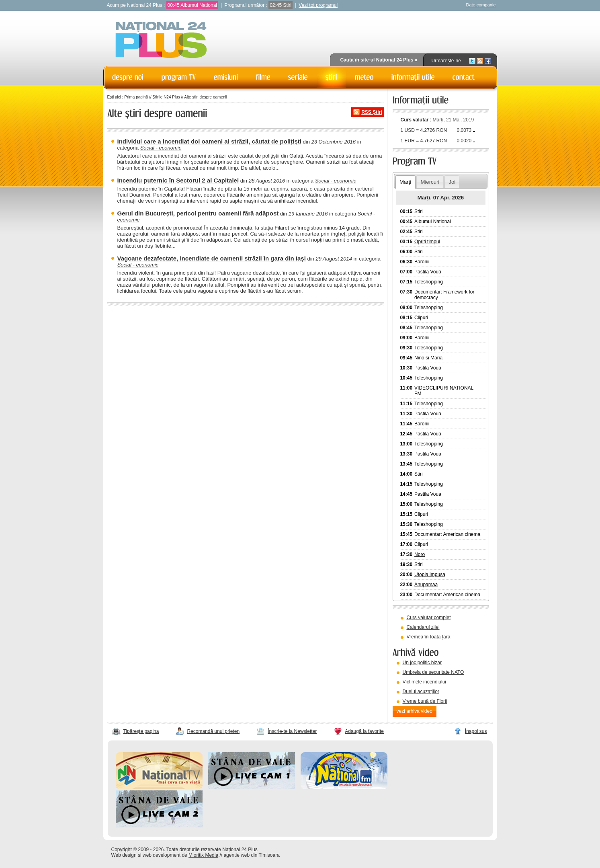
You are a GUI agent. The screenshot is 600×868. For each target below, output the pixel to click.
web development (162, 855)
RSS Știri (372, 112)
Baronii (422, 262)
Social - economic (161, 148)
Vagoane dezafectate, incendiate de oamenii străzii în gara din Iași (212, 258)
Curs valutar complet (429, 618)
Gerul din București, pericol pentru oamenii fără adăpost (198, 213)
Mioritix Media (203, 855)
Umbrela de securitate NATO (433, 672)
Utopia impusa (430, 575)
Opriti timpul (427, 242)
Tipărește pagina (141, 731)
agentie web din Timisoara (251, 855)
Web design (124, 855)
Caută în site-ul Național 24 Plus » (379, 60)
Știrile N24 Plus (166, 97)
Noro (420, 554)
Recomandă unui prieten (213, 731)
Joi (452, 182)
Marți (405, 182)
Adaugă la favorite (364, 731)
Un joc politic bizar (422, 663)
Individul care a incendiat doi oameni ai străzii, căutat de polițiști (209, 141)
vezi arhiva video (415, 711)
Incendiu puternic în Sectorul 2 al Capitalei (178, 180)
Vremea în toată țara (429, 637)
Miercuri (430, 182)
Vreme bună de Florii (425, 701)
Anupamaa (426, 585)
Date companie (481, 5)
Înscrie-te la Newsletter (292, 731)
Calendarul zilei (423, 627)
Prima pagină (136, 97)
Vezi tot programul (318, 5)
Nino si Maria (428, 358)
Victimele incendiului (425, 682)
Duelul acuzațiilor (421, 692)
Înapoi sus (476, 731)
